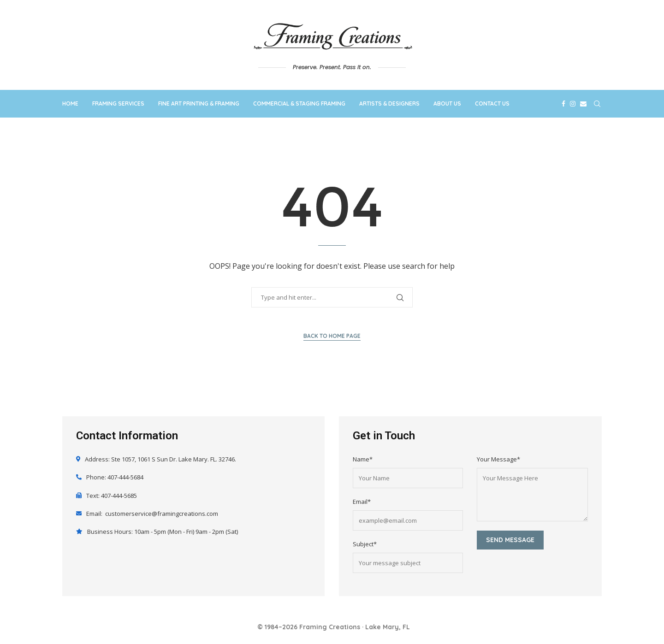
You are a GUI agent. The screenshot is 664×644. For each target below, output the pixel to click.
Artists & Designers (389, 103)
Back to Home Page (332, 336)
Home (70, 103)
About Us (447, 103)
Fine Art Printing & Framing (199, 103)
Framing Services (118, 103)
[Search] (597, 104)
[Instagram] (573, 104)
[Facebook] (563, 104)
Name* (363, 459)
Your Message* (498, 459)
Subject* (365, 544)
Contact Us (492, 103)
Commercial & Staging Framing (299, 103)
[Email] (583, 104)
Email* (362, 502)
